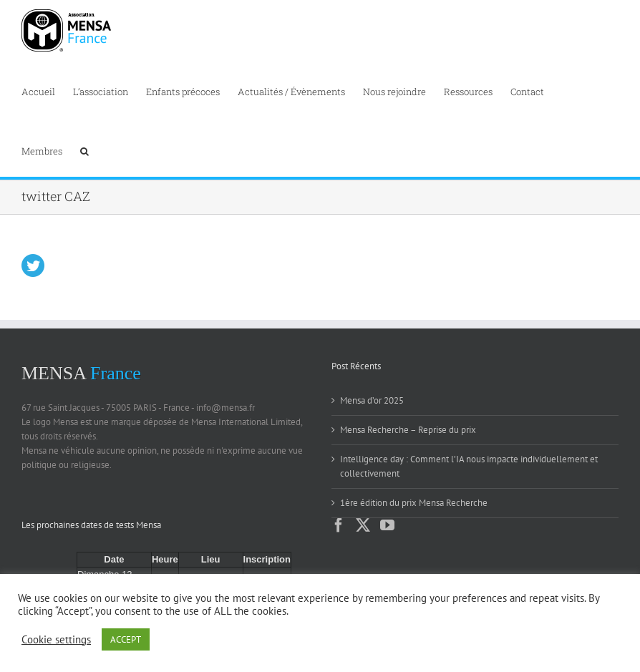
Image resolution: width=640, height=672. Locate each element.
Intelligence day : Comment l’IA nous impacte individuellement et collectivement (469, 466)
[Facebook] (339, 525)
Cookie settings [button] (56, 640)
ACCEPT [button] (126, 639)
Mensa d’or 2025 (372, 400)
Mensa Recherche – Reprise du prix (408, 430)
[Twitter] (363, 525)
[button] (84, 150)
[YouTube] (387, 525)
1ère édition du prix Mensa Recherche (414, 503)
